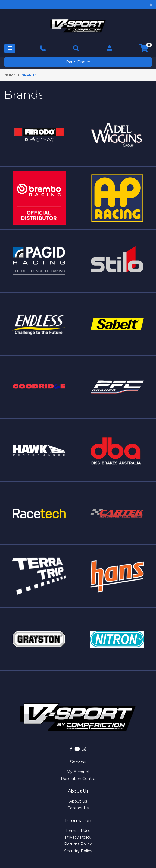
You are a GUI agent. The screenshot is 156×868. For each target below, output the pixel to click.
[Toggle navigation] (10, 48)
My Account (78, 772)
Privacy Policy (78, 837)
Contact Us (78, 808)
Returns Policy (78, 844)
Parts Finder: (78, 62)
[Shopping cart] (144, 48)
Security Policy (78, 851)
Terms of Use (78, 831)
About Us (78, 801)
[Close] (151, 4)
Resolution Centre (78, 779)
